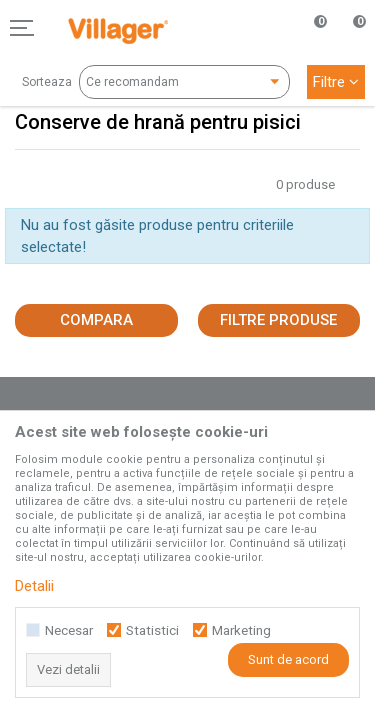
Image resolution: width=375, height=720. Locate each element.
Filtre (336, 82)
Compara (96, 320)
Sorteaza (47, 82)
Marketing (241, 630)
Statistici (152, 630)
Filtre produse (278, 320)
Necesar (69, 630)
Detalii (34, 586)
